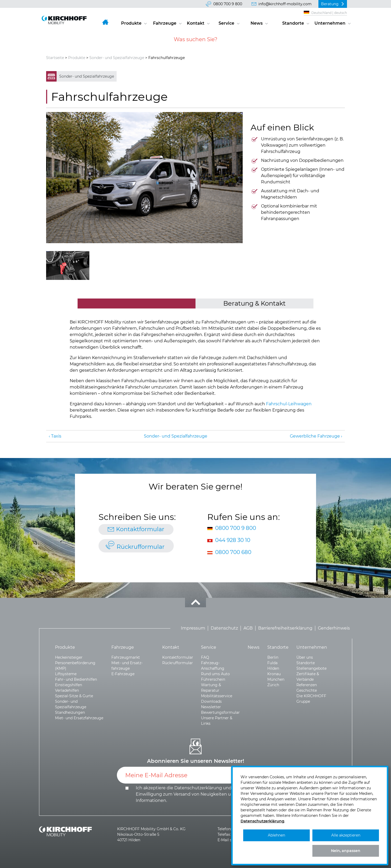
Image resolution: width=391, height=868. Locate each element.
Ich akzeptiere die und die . (188, 794)
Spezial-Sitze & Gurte (74, 696)
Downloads (211, 701)
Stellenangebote (311, 668)
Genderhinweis (334, 628)
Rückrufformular (141, 547)
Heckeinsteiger (69, 657)
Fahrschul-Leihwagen (289, 404)
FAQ (205, 657)
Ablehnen (276, 835)
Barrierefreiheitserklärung (285, 628)
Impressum (193, 628)
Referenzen (307, 685)
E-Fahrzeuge (123, 674)
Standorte (293, 23)
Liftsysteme (66, 674)
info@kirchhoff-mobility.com (285, 4)
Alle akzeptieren (346, 835)
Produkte (131, 23)
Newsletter (211, 707)
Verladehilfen (67, 690)
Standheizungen (70, 712)
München (276, 679)
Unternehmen (330, 23)
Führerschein (213, 679)
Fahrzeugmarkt (126, 657)
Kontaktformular (140, 529)
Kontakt (196, 23)
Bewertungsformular (220, 712)
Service (226, 23)
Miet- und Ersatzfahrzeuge (79, 718)
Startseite (55, 58)
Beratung (330, 4)
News (257, 23)
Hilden (273, 668)
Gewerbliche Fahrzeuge (315, 436)
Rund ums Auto (215, 674)
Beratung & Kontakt (254, 303)
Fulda (272, 663)
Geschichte (307, 690)
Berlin (273, 657)
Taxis (56, 436)
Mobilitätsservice (217, 696)
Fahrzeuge (165, 23)
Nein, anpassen (346, 851)
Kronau (274, 674)
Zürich (273, 685)
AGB (248, 628)
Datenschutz (224, 628)
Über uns (305, 657)
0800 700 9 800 (228, 4)
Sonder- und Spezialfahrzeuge (117, 58)
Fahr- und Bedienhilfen (76, 679)
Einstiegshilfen (69, 685)
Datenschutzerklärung (198, 788)
